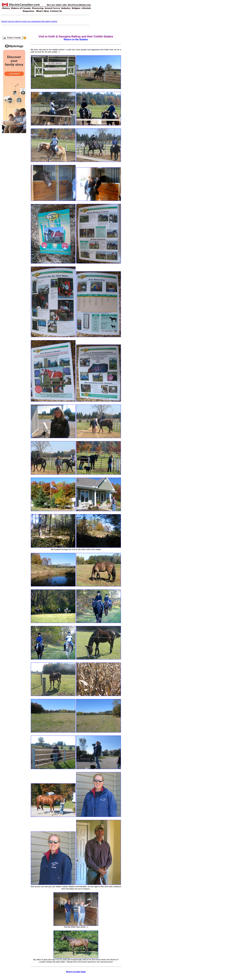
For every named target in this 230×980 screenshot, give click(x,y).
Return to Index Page (76, 972)
